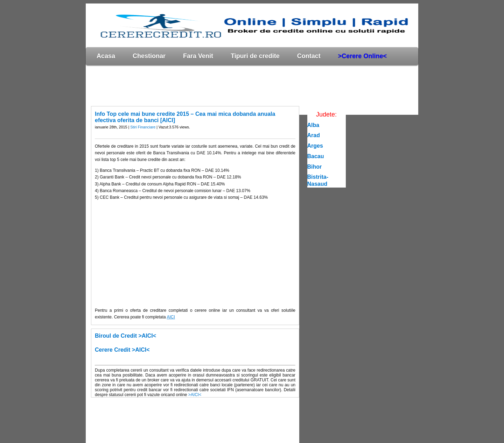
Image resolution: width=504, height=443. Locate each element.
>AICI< (195, 395)
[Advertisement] (213, 85)
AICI (171, 317)
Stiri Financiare (143, 127)
